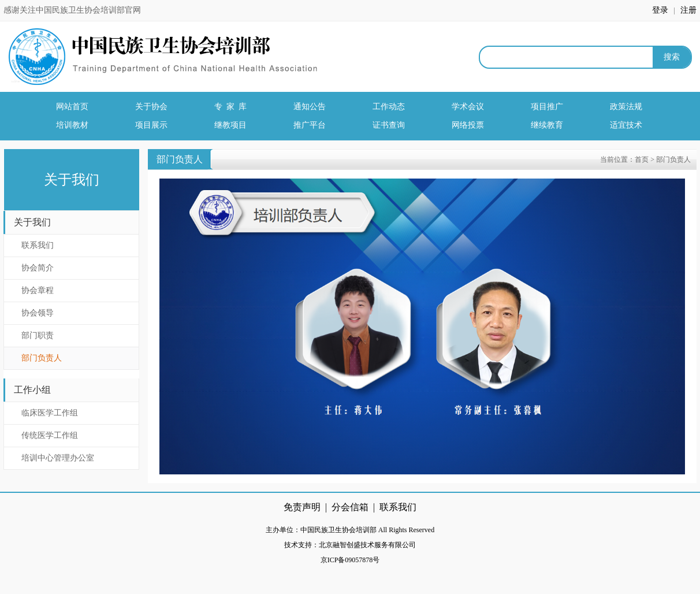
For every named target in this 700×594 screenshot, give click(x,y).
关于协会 (151, 107)
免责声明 (302, 507)
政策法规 (626, 107)
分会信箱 (350, 507)
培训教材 (72, 125)
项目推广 (547, 107)
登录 (661, 10)
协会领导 (38, 313)
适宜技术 (626, 125)
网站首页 (72, 107)
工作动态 (389, 107)
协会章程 (38, 290)
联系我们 (38, 245)
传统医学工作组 (50, 435)
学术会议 (468, 107)
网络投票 (468, 125)
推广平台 (310, 125)
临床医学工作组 (50, 413)
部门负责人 (42, 358)
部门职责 (38, 335)
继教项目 (230, 125)
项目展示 (151, 125)
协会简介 (38, 268)
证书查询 (389, 125)
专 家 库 (230, 107)
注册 (688, 10)
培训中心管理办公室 (58, 458)
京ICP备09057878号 (350, 560)
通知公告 (310, 107)
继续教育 (547, 125)
